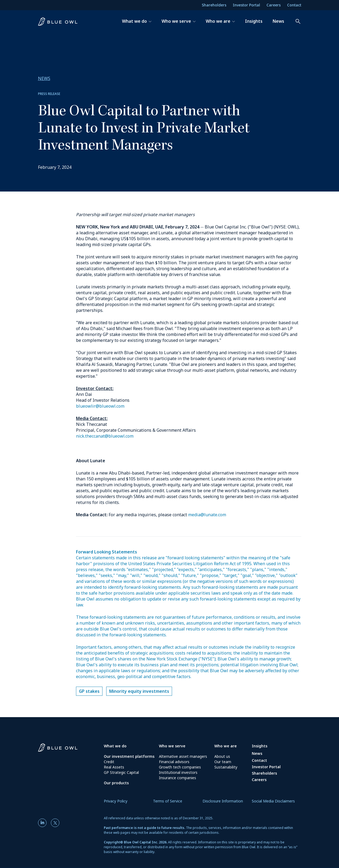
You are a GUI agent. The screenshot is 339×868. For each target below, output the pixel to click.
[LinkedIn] (43, 823)
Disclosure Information (223, 801)
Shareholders (214, 5)
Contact (294, 5)
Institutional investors (178, 772)
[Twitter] (55, 823)
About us (222, 756)
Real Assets (114, 767)
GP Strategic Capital (121, 772)
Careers (274, 5)
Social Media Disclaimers (273, 801)
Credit (109, 762)
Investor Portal (246, 5)
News (257, 753)
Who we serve (172, 746)
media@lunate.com (207, 515)
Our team (223, 762)
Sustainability (226, 767)
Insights (260, 746)
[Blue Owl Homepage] (71, 749)
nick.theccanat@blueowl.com (105, 436)
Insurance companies (178, 778)
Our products (116, 783)
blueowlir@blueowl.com (100, 406)
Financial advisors (174, 762)
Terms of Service (168, 801)
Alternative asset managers (183, 756)
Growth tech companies (180, 767)
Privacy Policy (116, 801)
